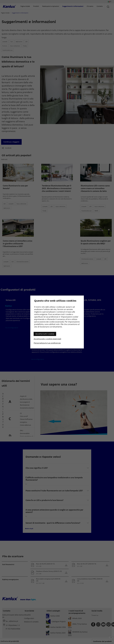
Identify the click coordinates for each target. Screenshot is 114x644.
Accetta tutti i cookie (45, 334)
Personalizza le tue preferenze (47, 343)
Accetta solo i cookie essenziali (47, 339)
